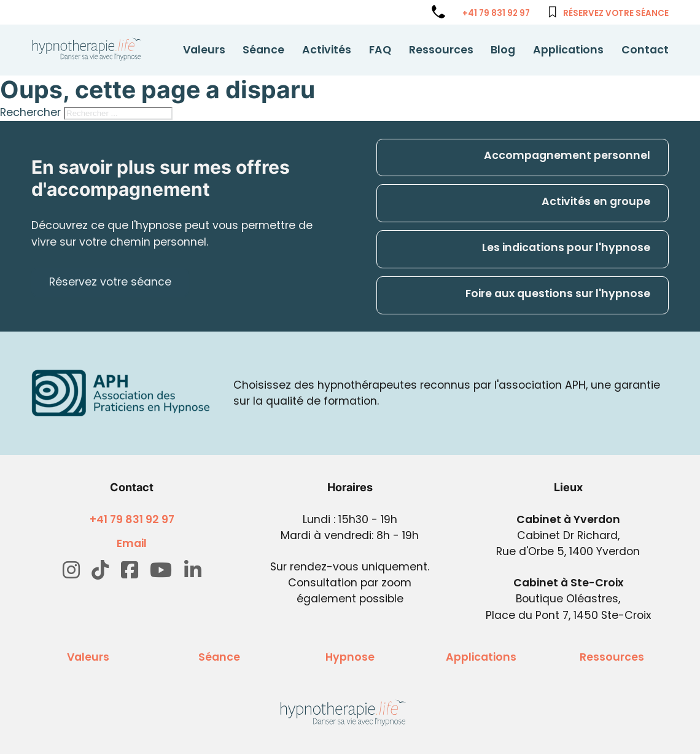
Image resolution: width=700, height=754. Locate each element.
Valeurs (204, 50)
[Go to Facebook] (130, 571)
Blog (503, 50)
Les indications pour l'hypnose (566, 247)
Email (132, 543)
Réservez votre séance (616, 13)
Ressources (441, 50)
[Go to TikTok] (100, 571)
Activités (327, 50)
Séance (263, 50)
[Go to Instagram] (71, 571)
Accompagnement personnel (567, 155)
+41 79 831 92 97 (496, 13)
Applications (568, 50)
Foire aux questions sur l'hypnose (558, 293)
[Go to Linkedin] (193, 571)
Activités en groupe (596, 201)
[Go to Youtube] (161, 571)
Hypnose (350, 657)
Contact (645, 50)
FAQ (380, 50)
